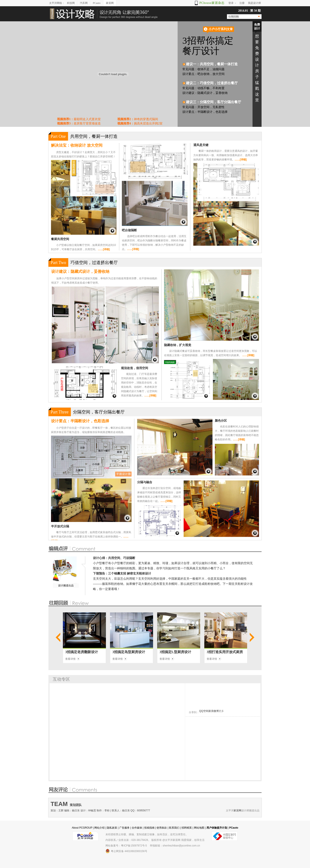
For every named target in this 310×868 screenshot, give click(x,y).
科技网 (71, 3)
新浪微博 (214, 711)
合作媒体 (137, 828)
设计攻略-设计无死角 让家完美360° (103, 14)
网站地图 (199, 828)
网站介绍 (99, 828)
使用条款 (162, 828)
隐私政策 (112, 828)
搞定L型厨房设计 (178, 652)
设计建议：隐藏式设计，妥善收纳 (80, 272)
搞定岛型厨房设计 (131, 652)
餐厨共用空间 (60, 239)
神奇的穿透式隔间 (138, 119)
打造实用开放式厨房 (227, 652)
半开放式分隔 (60, 526)
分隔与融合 (145, 482)
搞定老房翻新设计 (84, 652)
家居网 (110, 3)
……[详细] (104, 249)
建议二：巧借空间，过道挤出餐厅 (212, 83)
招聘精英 (187, 828)
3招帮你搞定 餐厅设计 (217, 46)
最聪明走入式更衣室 (79, 119)
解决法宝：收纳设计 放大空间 (77, 145)
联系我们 (174, 828)
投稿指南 (149, 828)
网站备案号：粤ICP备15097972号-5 (126, 846)
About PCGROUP (82, 828)
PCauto (97, 3)
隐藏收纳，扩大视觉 (178, 345)
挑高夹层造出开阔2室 (140, 123)
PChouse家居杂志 (212, 3)
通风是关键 (201, 145)
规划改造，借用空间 (135, 368)
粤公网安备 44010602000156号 (126, 851)
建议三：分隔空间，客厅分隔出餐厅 (214, 102)
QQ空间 (204, 711)
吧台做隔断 (129, 230)
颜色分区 (221, 421)
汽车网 (84, 3)
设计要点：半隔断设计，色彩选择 (80, 421)
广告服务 (124, 828)
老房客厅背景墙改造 (79, 123)
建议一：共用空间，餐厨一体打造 (212, 64)
